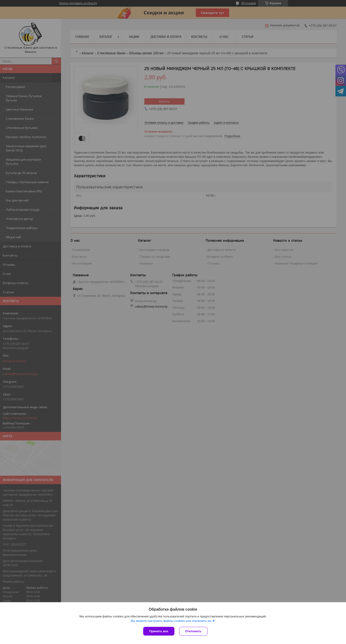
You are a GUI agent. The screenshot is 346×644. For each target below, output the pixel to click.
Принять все (159, 631)
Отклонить (193, 631)
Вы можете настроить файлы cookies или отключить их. (171, 621)
